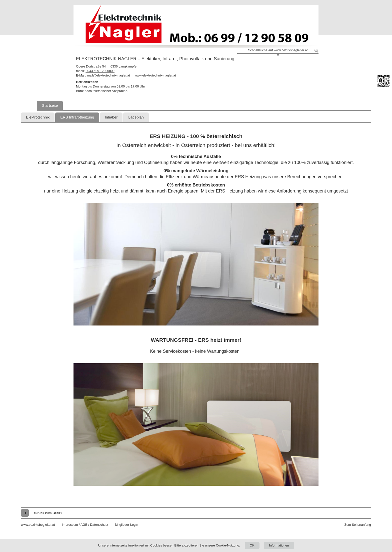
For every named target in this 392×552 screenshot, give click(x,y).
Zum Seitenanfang (358, 525)
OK (252, 545)
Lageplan (136, 117)
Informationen (279, 545)
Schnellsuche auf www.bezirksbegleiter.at (278, 50)
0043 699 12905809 (100, 71)
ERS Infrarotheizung (77, 117)
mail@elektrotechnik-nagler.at (108, 75)
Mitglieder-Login (127, 525)
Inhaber (111, 117)
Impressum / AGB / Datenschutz (85, 525)
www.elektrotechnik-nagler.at (155, 75)
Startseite (50, 105)
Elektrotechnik (38, 117)
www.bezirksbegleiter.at (38, 525)
